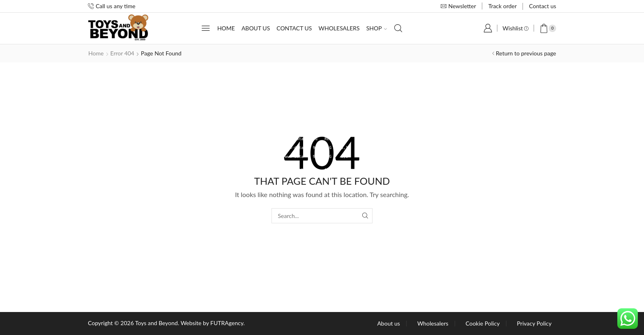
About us (256, 28)
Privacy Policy (534, 324)
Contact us (543, 6)
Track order (503, 6)
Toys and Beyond (156, 323)
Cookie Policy (483, 324)
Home (226, 28)
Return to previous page (526, 53)
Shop (377, 28)
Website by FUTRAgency (212, 323)
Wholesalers (339, 28)
